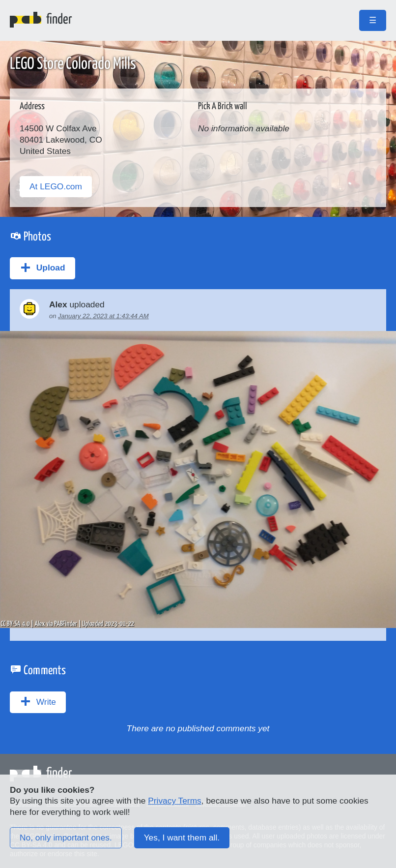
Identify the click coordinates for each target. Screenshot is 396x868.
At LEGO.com (56, 186)
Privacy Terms (174, 801)
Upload (42, 268)
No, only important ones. (66, 838)
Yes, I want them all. (182, 838)
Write (38, 701)
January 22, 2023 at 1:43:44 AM (103, 316)
